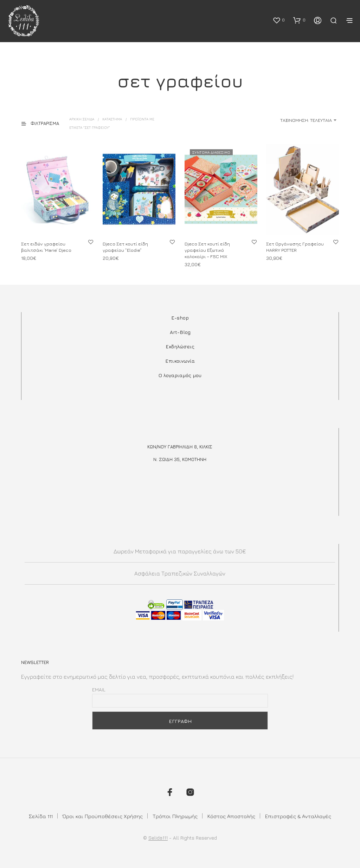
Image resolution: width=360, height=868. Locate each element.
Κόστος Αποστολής (231, 816)
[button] (279, 20)
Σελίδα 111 (41, 816)
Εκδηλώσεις (180, 346)
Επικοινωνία (180, 361)
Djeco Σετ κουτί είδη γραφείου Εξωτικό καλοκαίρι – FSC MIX (207, 250)
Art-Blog (180, 332)
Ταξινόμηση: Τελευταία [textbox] (306, 120)
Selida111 (158, 838)
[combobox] (283, 120)
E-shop (180, 318)
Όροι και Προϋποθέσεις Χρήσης (103, 816)
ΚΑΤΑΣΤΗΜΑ (112, 119)
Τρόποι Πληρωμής (175, 816)
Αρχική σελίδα (82, 119)
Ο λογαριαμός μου (180, 375)
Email (99, 689)
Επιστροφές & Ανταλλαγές (298, 816)
